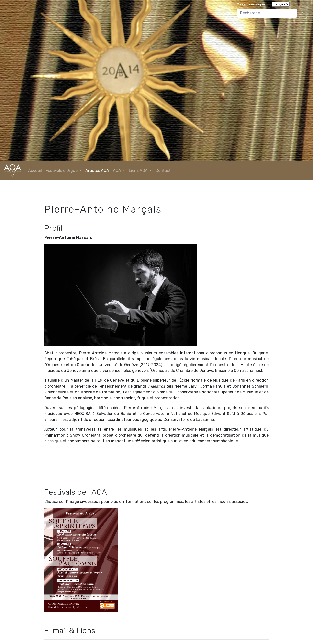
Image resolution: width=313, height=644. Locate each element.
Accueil (35, 170)
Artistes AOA (97, 170)
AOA (117, 170)
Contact (163, 170)
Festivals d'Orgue (62, 170)
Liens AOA (139, 170)
